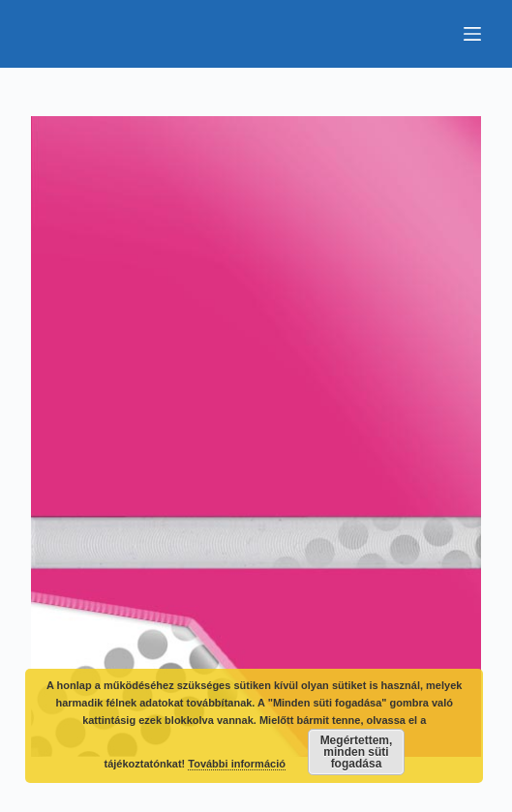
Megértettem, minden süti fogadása (357, 752)
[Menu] (472, 34)
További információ (237, 764)
